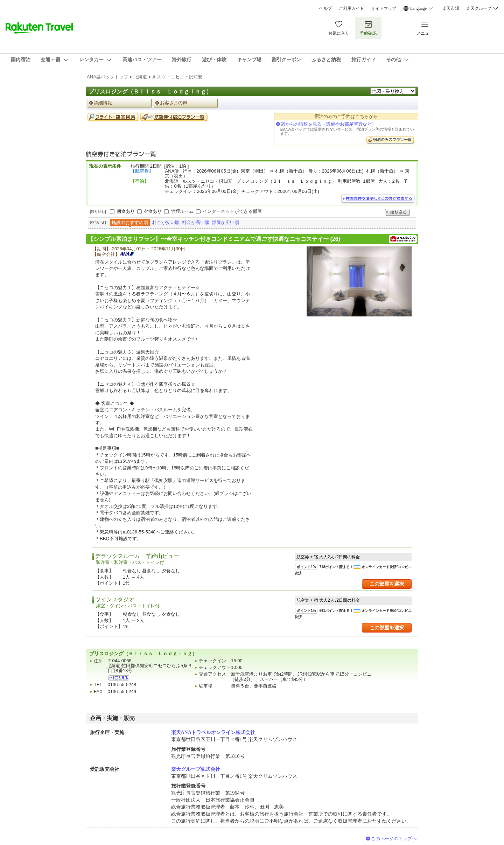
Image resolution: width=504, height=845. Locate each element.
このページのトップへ (394, 839)
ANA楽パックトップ (107, 77)
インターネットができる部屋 (232, 211)
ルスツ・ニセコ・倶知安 (177, 77)
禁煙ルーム (182, 211)
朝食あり (126, 211)
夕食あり (153, 211)
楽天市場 (451, 8)
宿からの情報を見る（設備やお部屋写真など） (328, 124)
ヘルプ (325, 8)
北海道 (140, 77)
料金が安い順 (166, 222)
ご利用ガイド (351, 8)
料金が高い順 (196, 222)
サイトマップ (384, 8)
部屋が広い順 (225, 222)
